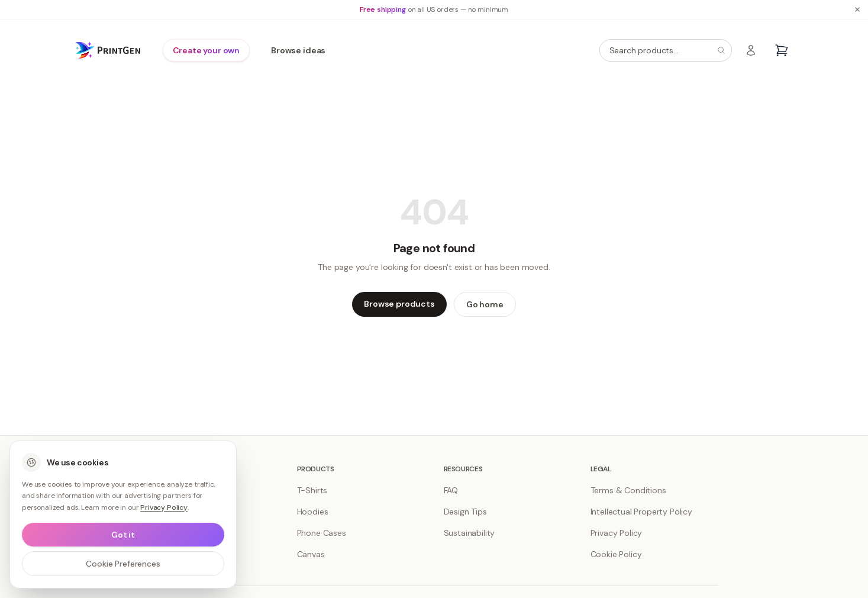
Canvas (311, 554)
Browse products (399, 304)
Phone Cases (322, 533)
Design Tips (465, 512)
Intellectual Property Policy (642, 512)
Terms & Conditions (628, 490)
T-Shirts (312, 490)
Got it (123, 535)
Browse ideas (298, 50)
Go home (485, 304)
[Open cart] (782, 50)
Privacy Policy (617, 533)
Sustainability (470, 533)
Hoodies (313, 512)
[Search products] (666, 50)
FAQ (451, 490)
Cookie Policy (616, 554)
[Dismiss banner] (857, 9)
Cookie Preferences (123, 564)
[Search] (721, 50)
